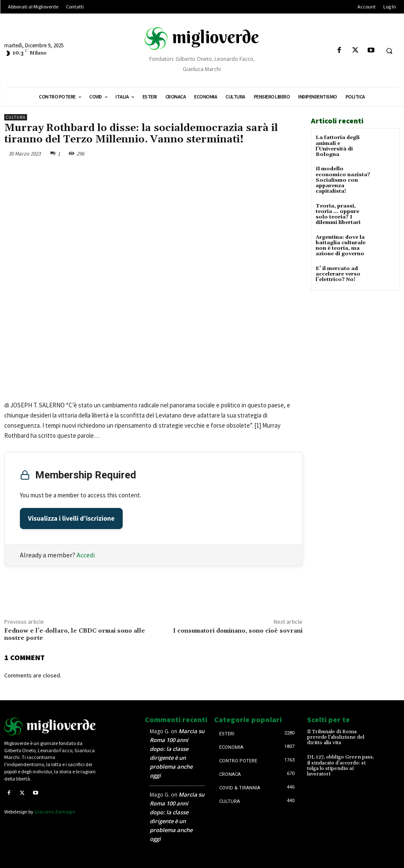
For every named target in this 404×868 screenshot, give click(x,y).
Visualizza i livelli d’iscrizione (71, 519)
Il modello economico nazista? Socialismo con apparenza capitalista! (343, 180)
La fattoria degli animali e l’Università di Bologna (338, 146)
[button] (389, 51)
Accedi (86, 555)
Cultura (16, 117)
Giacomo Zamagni (55, 812)
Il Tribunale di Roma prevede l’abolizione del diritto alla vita (336, 737)
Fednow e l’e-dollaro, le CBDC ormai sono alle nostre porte (75, 635)
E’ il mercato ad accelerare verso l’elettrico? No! (338, 273)
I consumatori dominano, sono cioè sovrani (238, 631)
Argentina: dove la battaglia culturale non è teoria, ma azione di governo (341, 245)
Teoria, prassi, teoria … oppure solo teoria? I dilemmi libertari (338, 214)
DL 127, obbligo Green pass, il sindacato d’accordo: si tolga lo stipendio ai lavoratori (341, 766)
